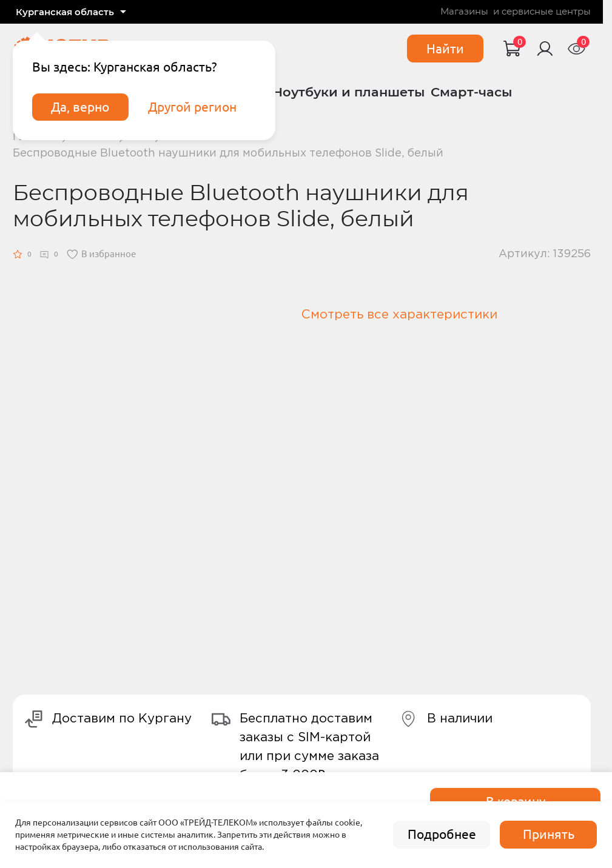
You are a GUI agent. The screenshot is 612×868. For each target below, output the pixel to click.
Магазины (464, 12)
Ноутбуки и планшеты (348, 92)
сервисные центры (546, 12)
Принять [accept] (549, 834)
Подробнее (442, 834)
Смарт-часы (471, 92)
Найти (445, 49)
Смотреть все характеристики (399, 315)
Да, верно (80, 107)
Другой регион (192, 107)
